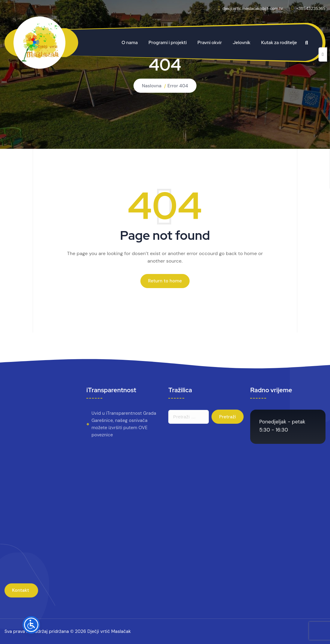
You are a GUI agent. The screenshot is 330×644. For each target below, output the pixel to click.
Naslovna (152, 86)
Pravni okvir (210, 43)
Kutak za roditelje (279, 43)
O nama (130, 43)
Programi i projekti (168, 43)
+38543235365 (311, 8)
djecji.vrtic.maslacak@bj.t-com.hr (253, 8)
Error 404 (178, 86)
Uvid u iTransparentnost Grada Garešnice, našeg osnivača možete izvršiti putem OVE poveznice (124, 424)
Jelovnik (242, 43)
